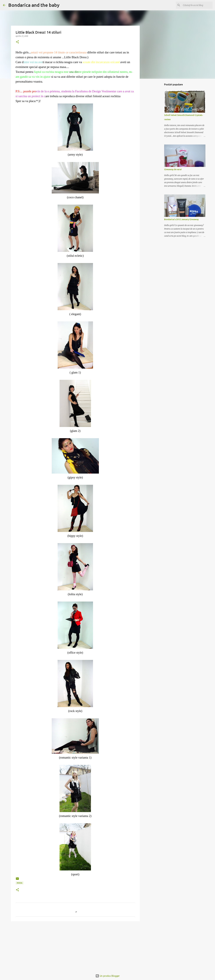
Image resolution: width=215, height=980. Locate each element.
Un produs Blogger (108, 976)
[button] (17, 42)
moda (20, 883)
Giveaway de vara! (173, 169)
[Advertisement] (75, 946)
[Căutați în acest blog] (197, 5)
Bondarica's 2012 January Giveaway (181, 219)
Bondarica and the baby (34, 5)
